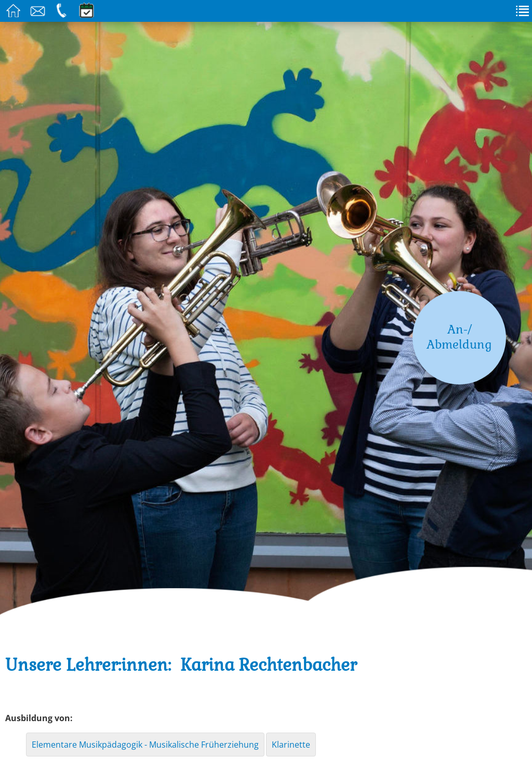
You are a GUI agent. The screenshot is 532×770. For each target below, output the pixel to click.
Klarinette (291, 745)
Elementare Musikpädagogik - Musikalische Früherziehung (145, 745)
